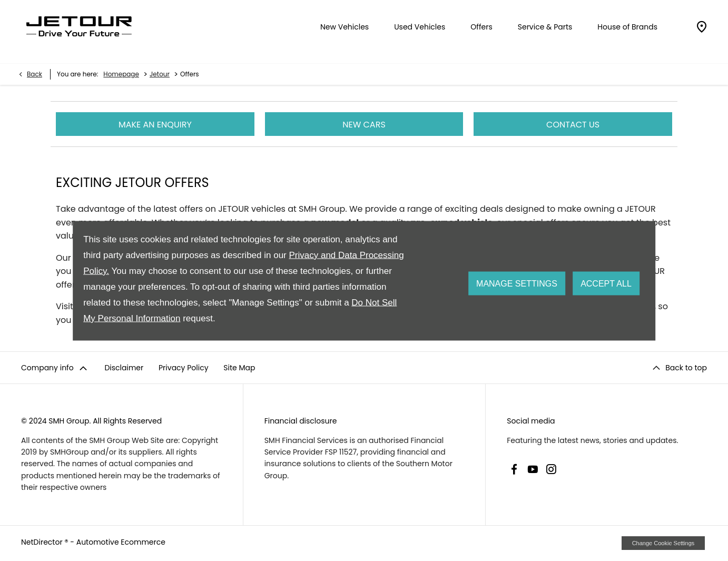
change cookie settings (663, 543)
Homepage (121, 74)
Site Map (239, 368)
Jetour (160, 74)
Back (35, 74)
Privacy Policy (184, 368)
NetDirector (43, 542)
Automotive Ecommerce (121, 542)
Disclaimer (124, 368)
